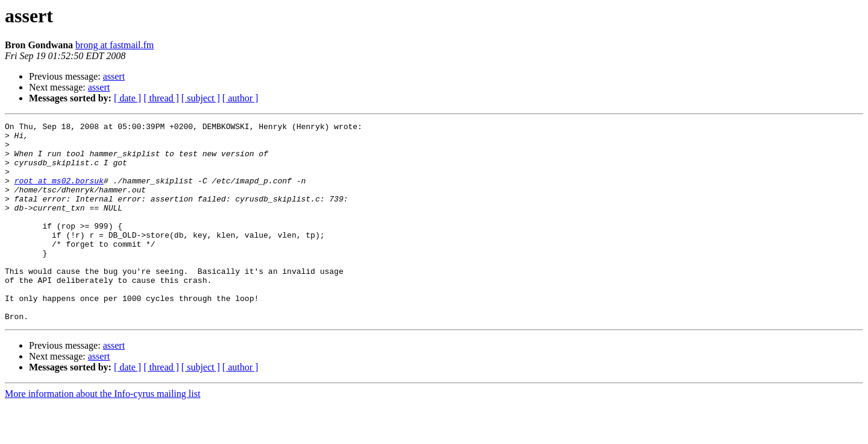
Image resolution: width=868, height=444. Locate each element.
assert (114, 76)
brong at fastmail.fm (115, 45)
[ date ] (127, 98)
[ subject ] (201, 98)
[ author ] (241, 98)
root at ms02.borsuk (59, 193)
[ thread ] (161, 98)
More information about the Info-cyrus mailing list (102, 433)
